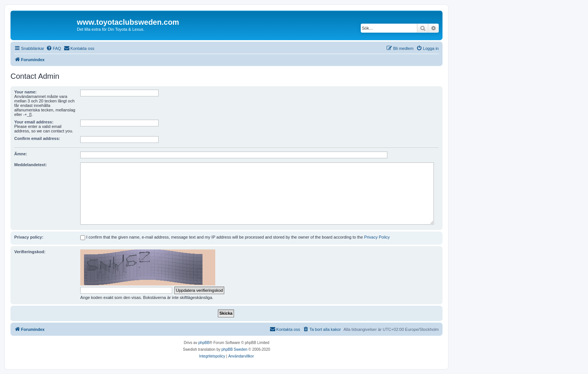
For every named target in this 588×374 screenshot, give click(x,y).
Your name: (25, 92)
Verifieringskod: (30, 252)
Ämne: (21, 154)
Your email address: (34, 122)
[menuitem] (54, 48)
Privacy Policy (377, 237)
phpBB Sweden (235, 349)
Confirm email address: (37, 138)
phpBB (204, 343)
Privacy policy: (29, 237)
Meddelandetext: (31, 165)
